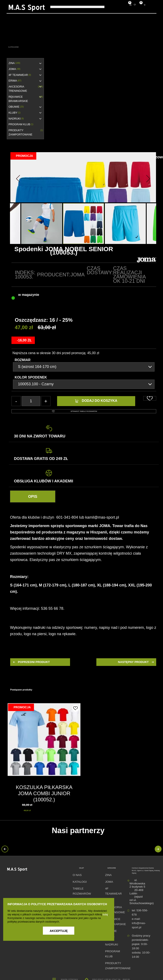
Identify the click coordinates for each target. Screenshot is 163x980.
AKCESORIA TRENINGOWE (26, 89)
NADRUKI (16, 119)
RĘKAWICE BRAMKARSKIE (26, 99)
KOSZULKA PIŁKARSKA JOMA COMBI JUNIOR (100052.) (44, 793)
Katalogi (80, 882)
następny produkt (136, 662)
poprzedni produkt (31, 662)
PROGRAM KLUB (21, 124)
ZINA (14, 63)
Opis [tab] (33, 497)
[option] (84, 223)
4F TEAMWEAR (20, 75)
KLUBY (14, 113)
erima (15, 81)
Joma (78, 275)
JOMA (14, 69)
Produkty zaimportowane (26, 132)
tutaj (105, 914)
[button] (18, 177)
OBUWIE (16, 107)
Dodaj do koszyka (96, 401)
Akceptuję (59, 931)
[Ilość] (31, 401)
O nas (77, 875)
